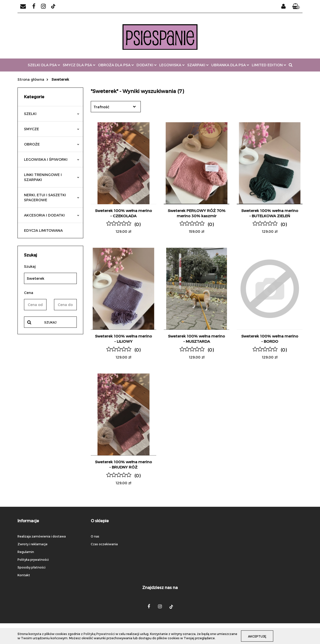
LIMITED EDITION (269, 65)
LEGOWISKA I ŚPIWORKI (52, 159)
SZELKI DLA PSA (44, 65)
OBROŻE (52, 144)
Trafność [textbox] (101, 107)
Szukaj (50, 322)
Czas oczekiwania (104, 544)
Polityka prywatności (33, 559)
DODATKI (147, 65)
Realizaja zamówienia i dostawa (42, 536)
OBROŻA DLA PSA (116, 65)
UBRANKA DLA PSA (230, 65)
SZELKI (52, 114)
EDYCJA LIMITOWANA (43, 230)
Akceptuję (258, 636)
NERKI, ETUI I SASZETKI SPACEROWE (52, 197)
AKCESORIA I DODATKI (52, 215)
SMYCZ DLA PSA (79, 65)
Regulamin (26, 552)
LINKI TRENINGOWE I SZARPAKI (52, 177)
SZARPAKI (198, 65)
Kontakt (24, 575)
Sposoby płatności (31, 567)
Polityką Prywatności (99, 634)
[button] (296, 6)
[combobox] (116, 107)
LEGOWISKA (172, 65)
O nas (95, 536)
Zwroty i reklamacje (32, 544)
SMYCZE (52, 129)
